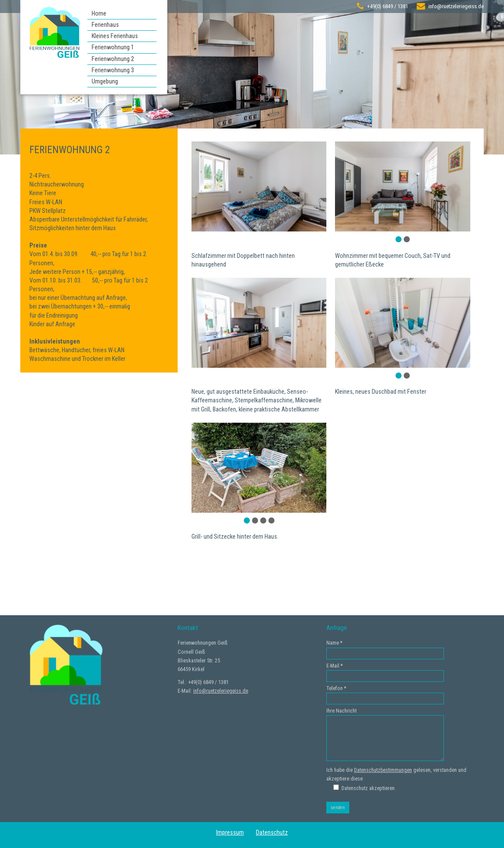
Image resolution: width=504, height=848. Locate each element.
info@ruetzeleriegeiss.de (456, 6)
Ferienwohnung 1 (113, 47)
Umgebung (105, 82)
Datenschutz (272, 833)
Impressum (230, 833)
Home (99, 14)
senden (338, 808)
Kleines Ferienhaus (115, 36)
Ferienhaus (105, 25)
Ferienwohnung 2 (113, 59)
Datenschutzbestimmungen (383, 770)
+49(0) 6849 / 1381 (388, 6)
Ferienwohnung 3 (113, 70)
